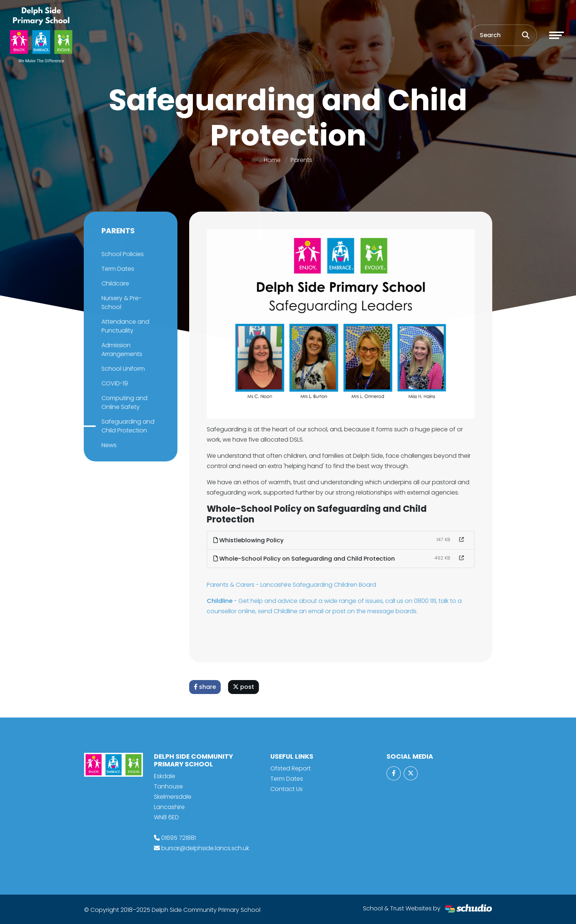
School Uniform (122, 369)
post (245, 687)
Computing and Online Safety (123, 402)
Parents (301, 160)
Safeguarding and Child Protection (127, 426)
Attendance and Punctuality (124, 326)
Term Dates (117, 269)
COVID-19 (114, 383)
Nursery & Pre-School (120, 303)
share (206, 687)
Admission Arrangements (121, 350)
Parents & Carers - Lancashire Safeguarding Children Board (293, 585)
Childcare (114, 283)
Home (272, 160)
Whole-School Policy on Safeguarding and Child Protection (305, 559)
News (108, 445)
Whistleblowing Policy (250, 540)
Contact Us (287, 789)
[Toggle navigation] (557, 35)
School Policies (121, 254)
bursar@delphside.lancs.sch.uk (205, 848)
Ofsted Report (291, 768)
